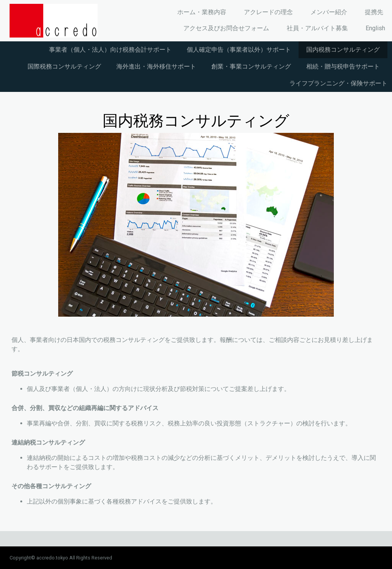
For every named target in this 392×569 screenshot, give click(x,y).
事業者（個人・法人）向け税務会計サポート (110, 50)
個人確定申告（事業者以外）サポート (239, 50)
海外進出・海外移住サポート (156, 66)
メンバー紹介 (329, 12)
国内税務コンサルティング (343, 50)
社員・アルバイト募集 (317, 28)
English (375, 28)
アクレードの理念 (268, 12)
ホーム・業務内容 (202, 12)
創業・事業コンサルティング (251, 66)
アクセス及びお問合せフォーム (226, 28)
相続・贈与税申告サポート (343, 66)
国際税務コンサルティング (64, 66)
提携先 (374, 12)
